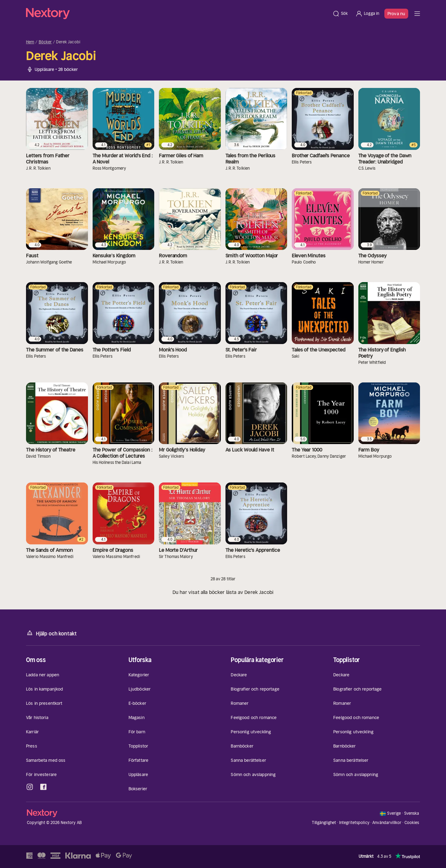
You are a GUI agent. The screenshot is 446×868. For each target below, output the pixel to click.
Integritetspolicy (354, 823)
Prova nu (396, 14)
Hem (30, 42)
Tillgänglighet (324, 823)
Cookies (412, 823)
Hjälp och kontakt (51, 633)
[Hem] (177, 14)
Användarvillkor (387, 823)
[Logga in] (367, 14)
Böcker (45, 42)
